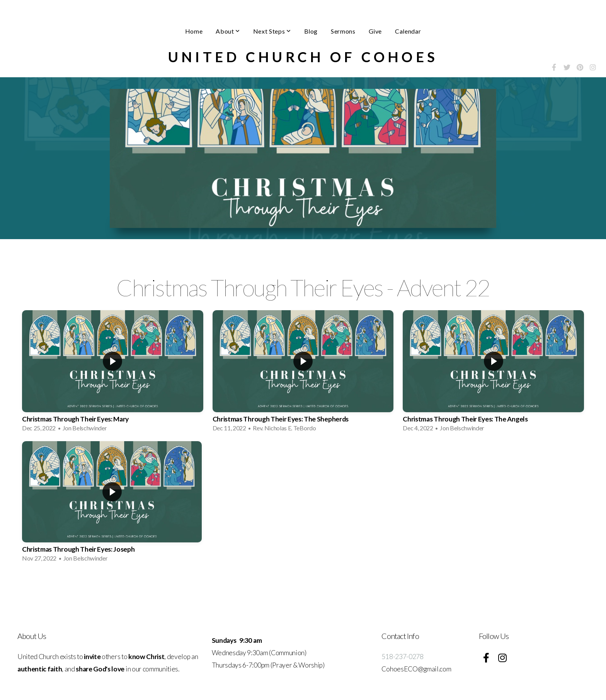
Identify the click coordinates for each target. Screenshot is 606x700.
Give (375, 31)
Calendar (408, 31)
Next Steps (272, 31)
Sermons (343, 31)
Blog (311, 31)
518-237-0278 (402, 657)
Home (194, 31)
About (228, 31)
